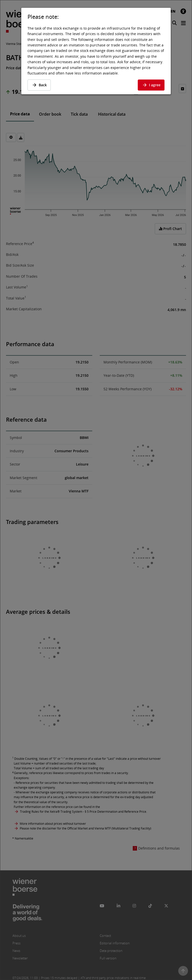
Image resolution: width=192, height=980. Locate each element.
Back (39, 85)
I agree (151, 85)
